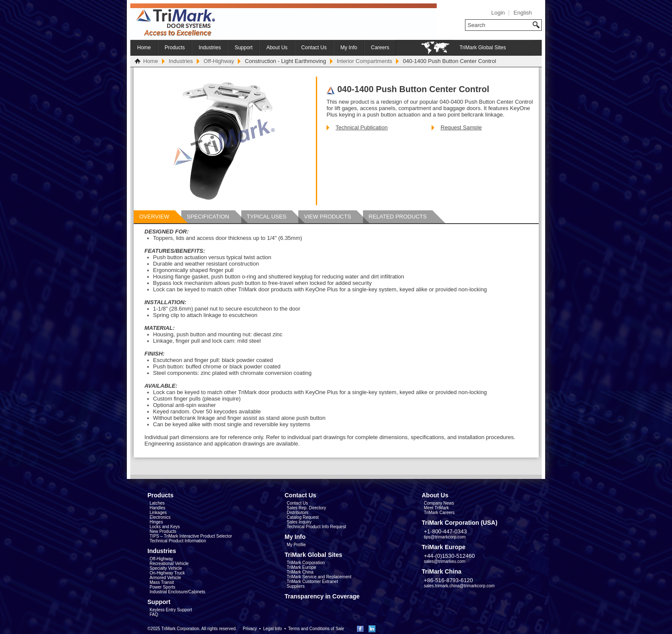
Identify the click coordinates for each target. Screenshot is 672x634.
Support (243, 48)
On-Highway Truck (167, 573)
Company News (439, 503)
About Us (277, 48)
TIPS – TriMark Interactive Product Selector (191, 536)
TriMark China (300, 572)
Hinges (156, 522)
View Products (327, 217)
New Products (163, 531)
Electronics (160, 517)
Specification (208, 217)
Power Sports (162, 587)
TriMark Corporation (306, 563)
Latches (157, 503)
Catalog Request (303, 517)
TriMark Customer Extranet (312, 582)
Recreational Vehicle (169, 564)
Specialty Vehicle (166, 568)
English (523, 13)
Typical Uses (267, 217)
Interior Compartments (364, 61)
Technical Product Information (178, 541)
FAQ (154, 615)
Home (144, 48)
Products (175, 48)
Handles (157, 508)
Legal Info (273, 629)
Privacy (250, 629)
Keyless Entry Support (171, 610)
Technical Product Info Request (316, 527)
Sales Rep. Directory (306, 508)
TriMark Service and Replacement (319, 577)
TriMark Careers (439, 513)
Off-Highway (219, 61)
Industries (210, 48)
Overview (154, 217)
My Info (349, 48)
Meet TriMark (436, 508)
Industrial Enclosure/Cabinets (177, 592)
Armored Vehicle (165, 578)
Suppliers (296, 586)
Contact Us (314, 48)
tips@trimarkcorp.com (445, 537)
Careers (380, 48)
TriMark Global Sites (483, 48)
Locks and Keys (165, 527)
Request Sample (461, 127)
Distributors (298, 513)
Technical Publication (361, 127)
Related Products (398, 217)
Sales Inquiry (299, 522)
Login (498, 13)
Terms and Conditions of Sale (316, 629)
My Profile (296, 545)
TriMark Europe (301, 567)
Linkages (158, 513)
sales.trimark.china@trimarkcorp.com (459, 586)
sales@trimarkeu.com (445, 561)
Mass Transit (162, 582)
